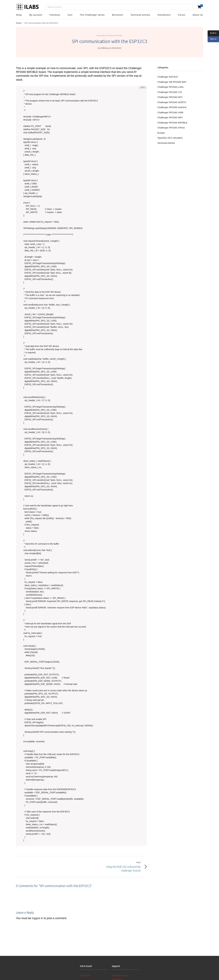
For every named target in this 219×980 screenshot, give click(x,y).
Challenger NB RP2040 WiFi (172, 82)
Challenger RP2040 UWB (170, 112)
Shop (19, 15)
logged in (37, 918)
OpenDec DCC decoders (170, 138)
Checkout (55, 15)
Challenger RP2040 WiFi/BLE (109, 36)
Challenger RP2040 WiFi (170, 117)
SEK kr (212, 39)
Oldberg (104, 48)
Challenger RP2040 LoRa (170, 87)
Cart (70, 15)
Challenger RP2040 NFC (170, 97)
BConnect (118, 15)
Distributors (164, 15)
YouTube (85, 976)
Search (189, 7)
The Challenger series (92, 15)
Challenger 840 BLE (168, 77)
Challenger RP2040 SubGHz (172, 107)
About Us (198, 15)
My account (36, 15)
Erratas (161, 133)
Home (19, 23)
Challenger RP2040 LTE (170, 92)
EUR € (212, 33)
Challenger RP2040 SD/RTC (172, 102)
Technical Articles (140, 15)
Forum (182, 15)
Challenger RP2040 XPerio (171, 128)
